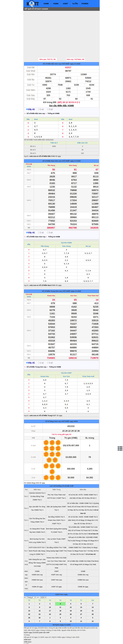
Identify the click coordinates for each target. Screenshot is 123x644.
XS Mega (84, 526)
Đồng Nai (39, 504)
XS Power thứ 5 (86, 516)
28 (93, 600)
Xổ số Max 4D (93, 519)
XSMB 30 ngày (56, 142)
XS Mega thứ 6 (93, 526)
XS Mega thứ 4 (90, 506)
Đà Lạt (96, 151)
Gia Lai (50, 525)
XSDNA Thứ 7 (58, 533)
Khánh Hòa (51, 281)
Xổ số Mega (80, 506)
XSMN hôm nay (37, 560)
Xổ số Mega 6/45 (76, 550)
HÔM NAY (28, 625)
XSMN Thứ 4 (39, 507)
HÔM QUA (28, 627)
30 (40, 603)
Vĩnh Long (32, 528)
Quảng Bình (58, 514)
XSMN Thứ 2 (37, 485)
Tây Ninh (32, 518)
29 (29, 603)
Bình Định (50, 514)
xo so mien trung (57, 640)
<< (25, 583)
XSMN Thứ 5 (41, 518)
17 (50, 596)
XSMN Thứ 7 (40, 540)
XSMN (56, 4)
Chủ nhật (29, 150)
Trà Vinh (42, 525)
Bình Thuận (41, 514)
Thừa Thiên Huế (93, 281)
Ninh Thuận (57, 525)
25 (60, 600)
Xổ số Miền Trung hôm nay (52, 277)
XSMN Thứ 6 (41, 528)
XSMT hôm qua (56, 565)
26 (71, 600)
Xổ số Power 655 (78, 492)
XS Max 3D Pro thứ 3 (86, 496)
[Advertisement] (42, 27)
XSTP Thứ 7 (41, 533)
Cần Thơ (32, 504)
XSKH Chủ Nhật (61, 543)
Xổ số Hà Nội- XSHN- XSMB (78, 502)
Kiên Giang (73, 151)
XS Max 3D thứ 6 (87, 530)
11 (60, 593)
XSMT (65, 4)
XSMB (46, 4)
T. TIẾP (26, 630)
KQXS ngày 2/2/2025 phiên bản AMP (37, 618)
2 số (41, 95)
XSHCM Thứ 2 (40, 479)
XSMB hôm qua (83, 565)
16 (40, 596)
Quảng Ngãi (55, 536)
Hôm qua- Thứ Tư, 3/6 (47, 45)
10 (50, 593)
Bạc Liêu (32, 492)
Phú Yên (51, 480)
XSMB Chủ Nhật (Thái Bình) (89, 547)
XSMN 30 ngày (56, 271)
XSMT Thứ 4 (56, 509)
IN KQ (26, 637)
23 (40, 600)
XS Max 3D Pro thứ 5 (80, 519)
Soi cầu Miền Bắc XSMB (61, 91)
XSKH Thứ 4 (61, 506)
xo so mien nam (45, 640)
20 (81, 596)
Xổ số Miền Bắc (73, 547)
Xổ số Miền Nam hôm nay (52, 147)
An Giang (33, 514)
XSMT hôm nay (57, 560)
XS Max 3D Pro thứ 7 (78, 540)
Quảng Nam (57, 492)
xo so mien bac (34, 640)
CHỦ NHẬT (66, 49)
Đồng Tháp (40, 482)
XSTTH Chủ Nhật (52, 550)
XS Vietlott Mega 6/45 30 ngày (34, 469)
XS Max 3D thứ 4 (86, 509)
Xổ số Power (76, 516)
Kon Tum (74, 281)
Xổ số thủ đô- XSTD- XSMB (78, 480)
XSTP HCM (33, 533)
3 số (50, 95)
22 (29, 600)
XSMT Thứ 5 (58, 518)
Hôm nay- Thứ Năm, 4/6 (75, 45)
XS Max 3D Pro (73, 496)
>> (38, 583)
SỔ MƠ (26, 635)
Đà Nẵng (51, 502)
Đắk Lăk (50, 492)
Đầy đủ (31, 95)
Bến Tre (38, 492)
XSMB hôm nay (83, 560)
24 (50, 600)
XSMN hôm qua (37, 565)
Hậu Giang (42, 536)
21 (93, 596)
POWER (85, 4)
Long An (32, 540)
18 (60, 596)
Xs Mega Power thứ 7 (80, 536)
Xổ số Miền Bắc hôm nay (52, 49)
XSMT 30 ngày (57, 401)
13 (81, 593)
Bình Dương (34, 525)
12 (71, 593)
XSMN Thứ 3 (39, 496)
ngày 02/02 (74, 407)
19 (71, 596)
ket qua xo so (69, 640)
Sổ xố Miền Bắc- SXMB (77, 513)
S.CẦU (75, 4)
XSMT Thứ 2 (61, 484)
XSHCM (32, 479)
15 (29, 596)
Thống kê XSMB (54, 99)
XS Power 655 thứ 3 (91, 492)
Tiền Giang (51, 151)
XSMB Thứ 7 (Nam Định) (82, 533)
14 (93, 593)
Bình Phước (33, 536)
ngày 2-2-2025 (75, 49)
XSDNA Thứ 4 (60, 502)
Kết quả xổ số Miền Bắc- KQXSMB (81, 523)
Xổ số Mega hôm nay (53, 407)
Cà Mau (33, 482)
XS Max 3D (80, 484)
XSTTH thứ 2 (52, 484)
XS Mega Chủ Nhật (89, 550)
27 (81, 600)
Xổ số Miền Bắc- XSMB (75, 489)
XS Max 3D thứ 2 (90, 484)
